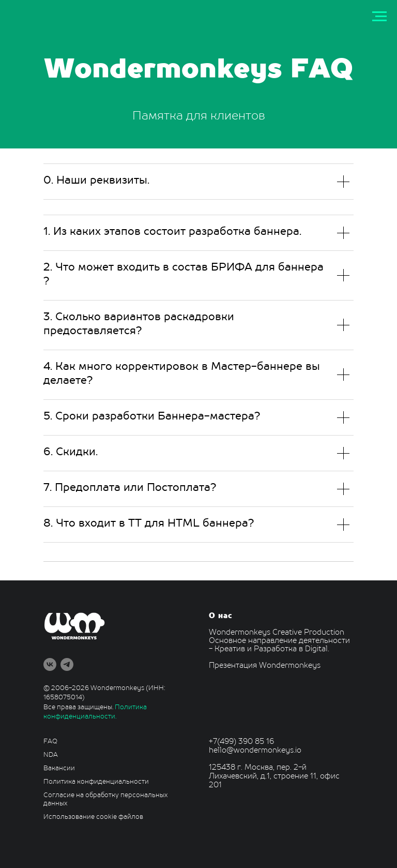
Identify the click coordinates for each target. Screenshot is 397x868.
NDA (51, 755)
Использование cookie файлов (93, 817)
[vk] (50, 664)
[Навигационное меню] (379, 17)
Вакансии (59, 769)
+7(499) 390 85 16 (241, 742)
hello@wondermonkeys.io (255, 751)
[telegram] (67, 664)
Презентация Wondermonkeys (265, 666)
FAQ (50, 742)
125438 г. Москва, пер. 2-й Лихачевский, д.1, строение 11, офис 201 (274, 776)
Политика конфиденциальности (96, 782)
